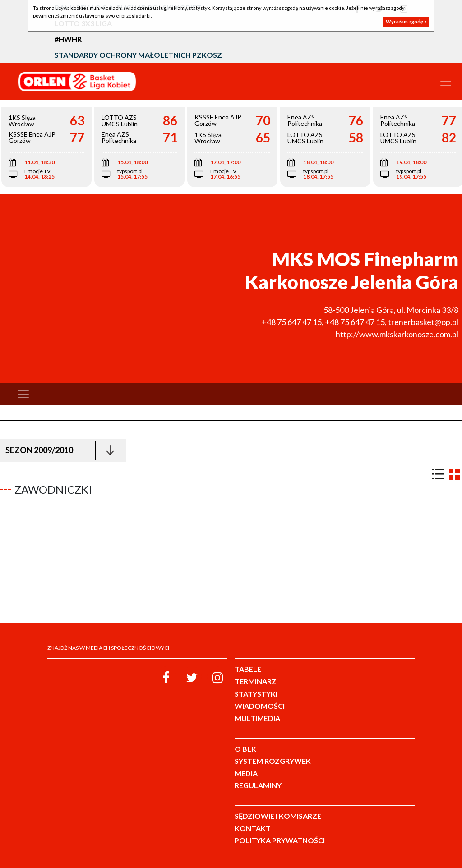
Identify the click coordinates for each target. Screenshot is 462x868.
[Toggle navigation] (446, 82)
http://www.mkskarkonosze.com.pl (397, 334)
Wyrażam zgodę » (406, 21)
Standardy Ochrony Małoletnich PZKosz (138, 55)
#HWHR (68, 39)
